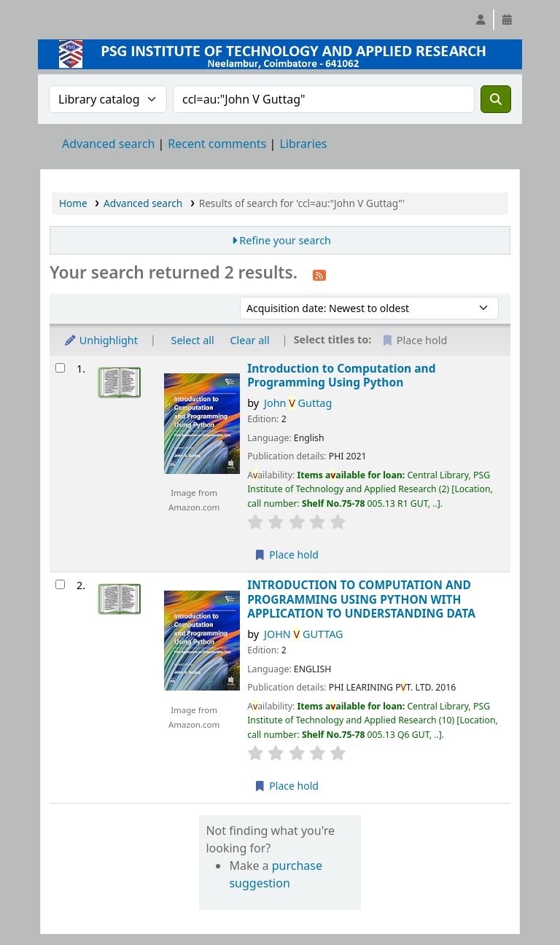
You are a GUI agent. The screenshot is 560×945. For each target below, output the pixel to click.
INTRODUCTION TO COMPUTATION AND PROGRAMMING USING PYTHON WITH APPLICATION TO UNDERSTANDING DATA (361, 599)
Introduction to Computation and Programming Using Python (341, 376)
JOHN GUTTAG (304, 634)
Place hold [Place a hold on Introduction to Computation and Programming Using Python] (286, 555)
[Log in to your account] (481, 20)
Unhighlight (101, 340)
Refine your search (285, 240)
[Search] (496, 99)
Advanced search (108, 144)
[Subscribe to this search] (319, 274)
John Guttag (298, 403)
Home (73, 203)
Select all (193, 340)
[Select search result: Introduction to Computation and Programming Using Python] (60, 368)
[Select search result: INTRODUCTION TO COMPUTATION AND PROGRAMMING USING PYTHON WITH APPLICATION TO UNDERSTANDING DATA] (60, 584)
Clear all (250, 340)
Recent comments (217, 144)
